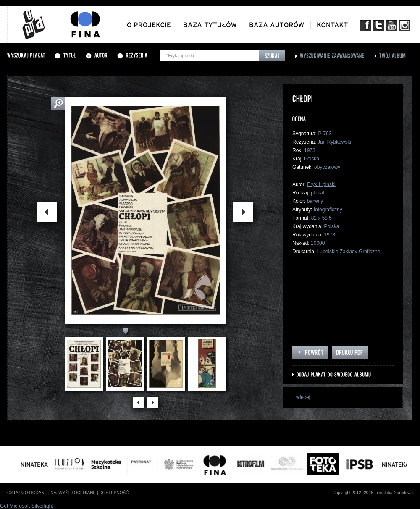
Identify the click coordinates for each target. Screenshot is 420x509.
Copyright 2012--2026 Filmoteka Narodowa (373, 493)
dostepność (114, 493)
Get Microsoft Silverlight (27, 506)
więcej (303, 397)
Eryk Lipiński (321, 184)
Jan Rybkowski (334, 142)
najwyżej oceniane (73, 493)
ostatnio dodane (27, 493)
